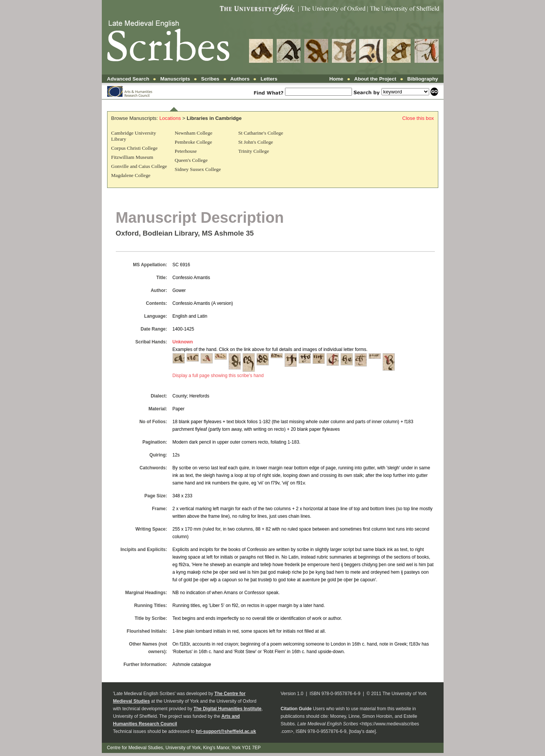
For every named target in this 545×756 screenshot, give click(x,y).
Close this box (418, 118)
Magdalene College (131, 175)
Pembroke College (194, 142)
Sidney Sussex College (198, 169)
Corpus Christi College (135, 148)
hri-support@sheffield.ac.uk (226, 731)
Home (336, 79)
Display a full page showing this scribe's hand (218, 376)
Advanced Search (128, 79)
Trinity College (254, 151)
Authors (240, 79)
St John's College (256, 142)
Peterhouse (186, 151)
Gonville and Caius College (139, 166)
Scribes (210, 79)
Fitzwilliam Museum (132, 157)
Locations (170, 118)
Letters (269, 79)
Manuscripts (175, 79)
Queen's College (191, 160)
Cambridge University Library (134, 136)
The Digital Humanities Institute (227, 709)
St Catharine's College (261, 133)
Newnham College (194, 133)
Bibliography (423, 79)
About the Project (375, 79)
